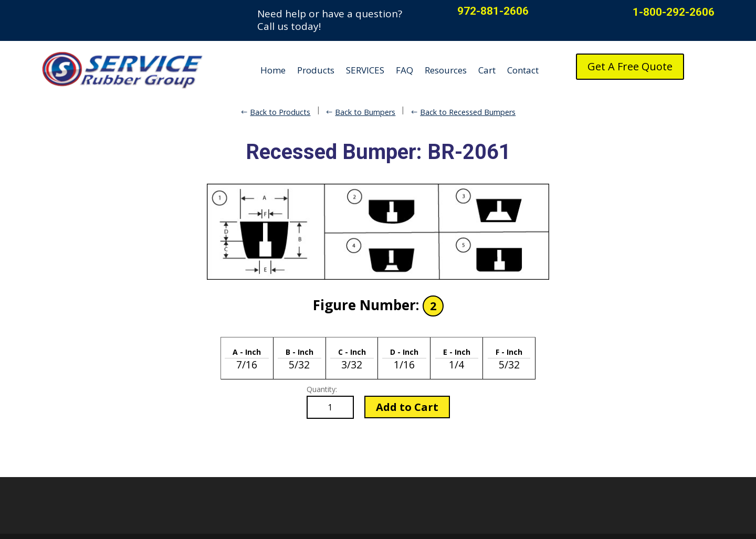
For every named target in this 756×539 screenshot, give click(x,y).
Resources (446, 70)
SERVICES (365, 70)
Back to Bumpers (365, 112)
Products (316, 70)
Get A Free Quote (630, 66)
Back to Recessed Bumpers (468, 112)
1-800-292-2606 (674, 12)
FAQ (405, 70)
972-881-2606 (493, 11)
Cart (487, 70)
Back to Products (280, 112)
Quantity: (322, 389)
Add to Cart (407, 407)
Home (273, 70)
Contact (523, 70)
